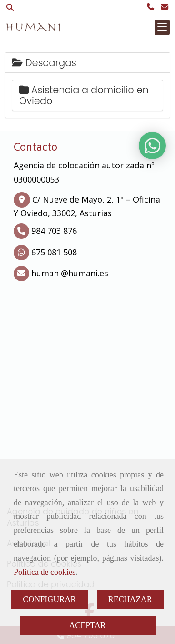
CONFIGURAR (49, 599)
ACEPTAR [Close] (87, 625)
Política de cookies (45, 572)
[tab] (87, 63)
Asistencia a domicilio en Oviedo (84, 95)
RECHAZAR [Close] (130, 599)
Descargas (44, 63)
